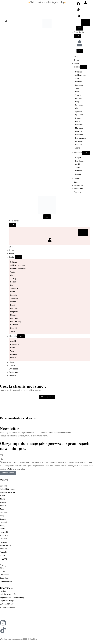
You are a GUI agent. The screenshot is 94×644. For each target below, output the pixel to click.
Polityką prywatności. (16, 469)
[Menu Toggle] (80, 28)
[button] (6, 21)
